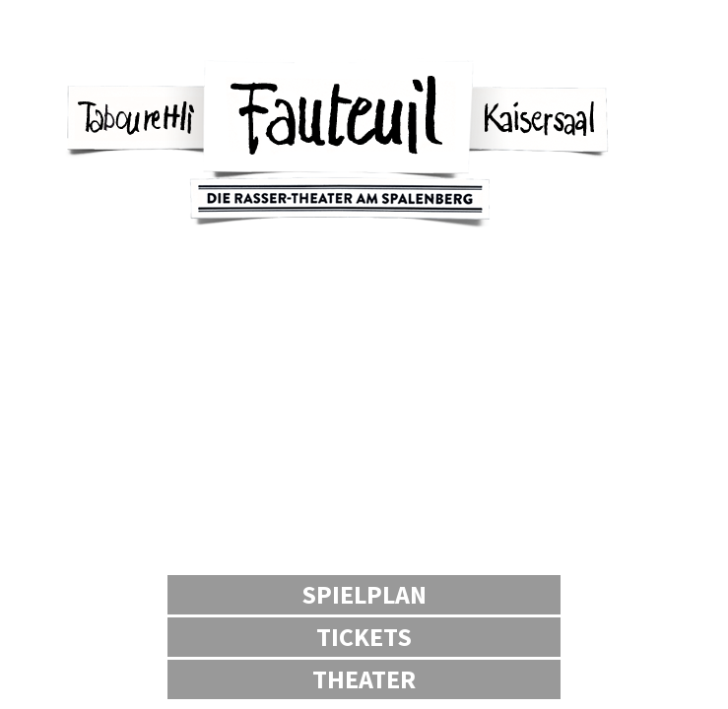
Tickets (364, 637)
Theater (364, 679)
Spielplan (364, 594)
